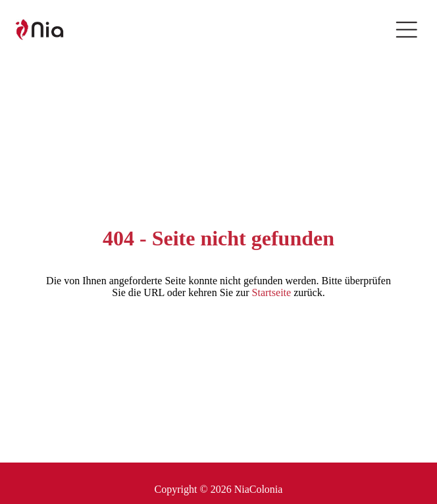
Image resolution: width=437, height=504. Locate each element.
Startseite (272, 292)
